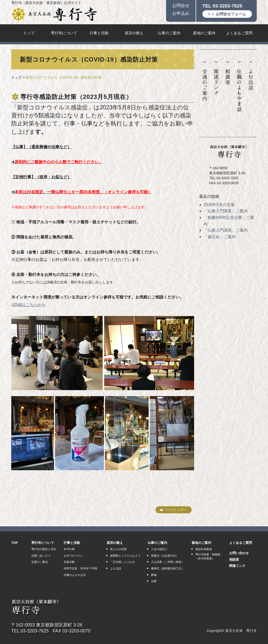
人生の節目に (159, 549)
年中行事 (69, 549)
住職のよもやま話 (239, 87)
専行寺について (64, 33)
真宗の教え (134, 33)
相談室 (228, 73)
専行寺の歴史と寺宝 (44, 549)
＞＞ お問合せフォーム (227, 14)
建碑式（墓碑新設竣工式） (168, 568)
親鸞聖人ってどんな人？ (125, 556)
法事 (154, 581)
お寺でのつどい (73, 556)
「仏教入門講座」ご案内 (226, 211)
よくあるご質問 (239, 33)
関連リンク (216, 78)
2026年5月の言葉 (219, 205)
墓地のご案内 (204, 33)
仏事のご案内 (169, 33)
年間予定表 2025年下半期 (80, 568)
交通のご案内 (205, 81)
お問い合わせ (239, 553)
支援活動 (69, 562)
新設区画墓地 (204, 549)
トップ (29, 33)
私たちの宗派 (118, 549)
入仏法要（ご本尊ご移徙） (168, 562)
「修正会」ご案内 (220, 237)
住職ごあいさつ (41, 556)
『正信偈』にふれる (123, 562)
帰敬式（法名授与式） (165, 556)
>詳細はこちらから (28, 305)
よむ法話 (251, 76)
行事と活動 (99, 33)
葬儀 (154, 575)
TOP (15, 543)
